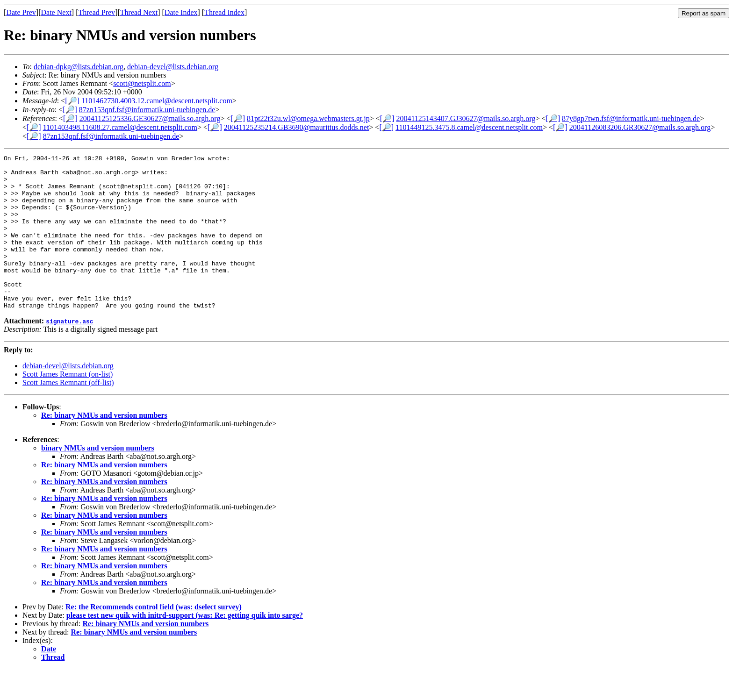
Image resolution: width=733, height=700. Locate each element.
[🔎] (72, 101)
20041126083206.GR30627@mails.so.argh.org (640, 127)
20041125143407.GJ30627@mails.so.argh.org (466, 118)
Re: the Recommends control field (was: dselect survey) (154, 638)
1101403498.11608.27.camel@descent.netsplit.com (120, 127)
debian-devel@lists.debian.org (173, 67)
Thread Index (224, 12)
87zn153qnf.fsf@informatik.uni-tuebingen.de (147, 110)
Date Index (181, 12)
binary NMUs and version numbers (98, 479)
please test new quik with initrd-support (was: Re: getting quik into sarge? (185, 646)
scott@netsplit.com (142, 83)
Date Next (56, 12)
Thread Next (139, 12)
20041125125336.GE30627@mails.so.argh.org (150, 118)
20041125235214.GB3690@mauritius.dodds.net (297, 127)
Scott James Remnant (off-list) (68, 413)
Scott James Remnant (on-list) (68, 405)
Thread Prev (97, 12)
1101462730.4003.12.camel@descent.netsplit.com (157, 101)
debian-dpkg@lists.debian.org (79, 67)
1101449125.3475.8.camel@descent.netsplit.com (469, 127)
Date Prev (21, 12)
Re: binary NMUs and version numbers (104, 446)
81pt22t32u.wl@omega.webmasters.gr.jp (308, 118)
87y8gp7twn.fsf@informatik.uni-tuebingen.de (631, 118)
